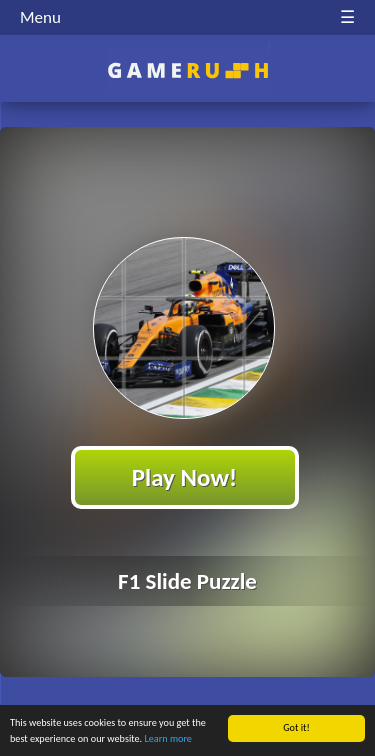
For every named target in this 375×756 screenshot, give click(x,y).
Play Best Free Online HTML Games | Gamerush (187, 70)
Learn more (168, 738)
